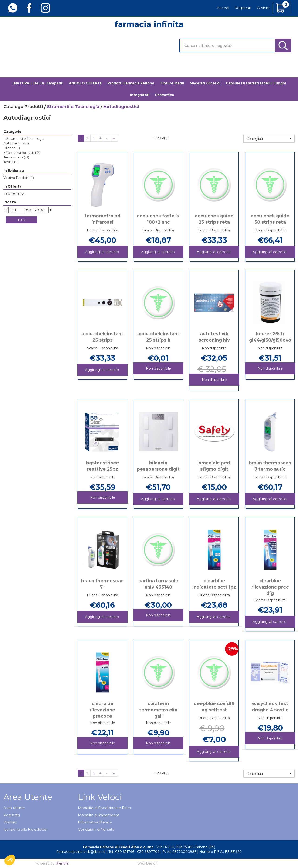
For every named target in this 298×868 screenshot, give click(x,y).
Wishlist (263, 8)
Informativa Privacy (95, 822)
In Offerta (14, 193)
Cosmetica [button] (164, 95)
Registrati (243, 8)
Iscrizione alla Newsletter (26, 829)
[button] (269, 139)
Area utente (14, 808)
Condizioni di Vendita (96, 829)
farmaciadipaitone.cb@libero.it (81, 852)
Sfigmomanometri (22, 153)
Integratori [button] (140, 95)
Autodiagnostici (16, 143)
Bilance (12, 148)
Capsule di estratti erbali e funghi (256, 83)
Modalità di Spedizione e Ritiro (105, 808)
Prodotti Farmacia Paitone (131, 83)
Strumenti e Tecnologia (73, 107)
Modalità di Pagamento (99, 815)
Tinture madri (172, 83)
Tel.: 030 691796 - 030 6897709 (134, 852)
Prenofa (62, 863)
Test (10, 162)
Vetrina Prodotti (19, 178)
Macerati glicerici (205, 83)
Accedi (223, 8)
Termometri (16, 157)
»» (114, 138)
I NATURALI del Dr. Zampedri (38, 83)
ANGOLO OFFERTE (85, 83)
